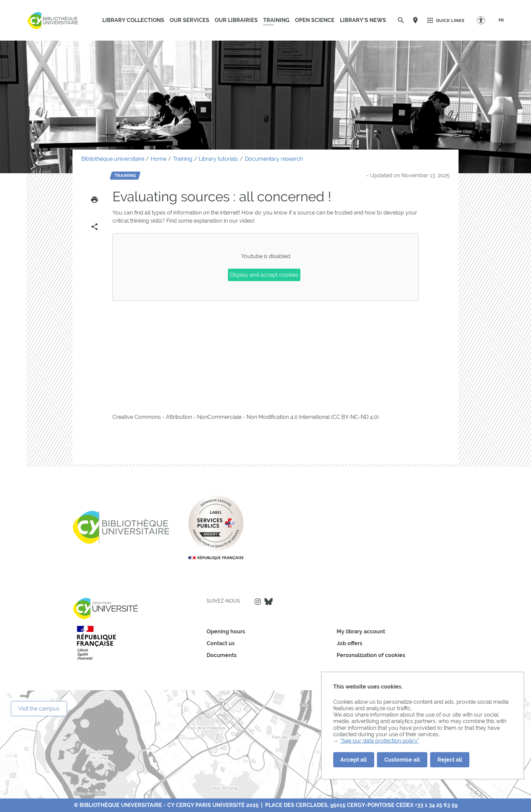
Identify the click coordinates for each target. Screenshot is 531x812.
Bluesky (269, 602)
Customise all (402, 760)
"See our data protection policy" (380, 741)
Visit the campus (39, 709)
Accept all (354, 760)
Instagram (258, 602)
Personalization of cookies (371, 655)
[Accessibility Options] (484, 20)
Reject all (450, 760)
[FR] (501, 20)
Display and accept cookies (264, 275)
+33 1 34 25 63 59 (436, 805)
